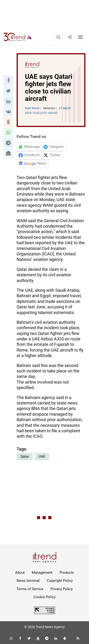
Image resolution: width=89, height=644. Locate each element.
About (20, 573)
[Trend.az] (18, 37)
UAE (42, 456)
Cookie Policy (44, 597)
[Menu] (80, 37)
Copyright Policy (60, 581)
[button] (8, 80)
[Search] (58, 37)
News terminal (28, 581)
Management (42, 573)
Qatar (25, 456)
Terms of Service (30, 589)
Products (67, 573)
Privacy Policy (62, 589)
